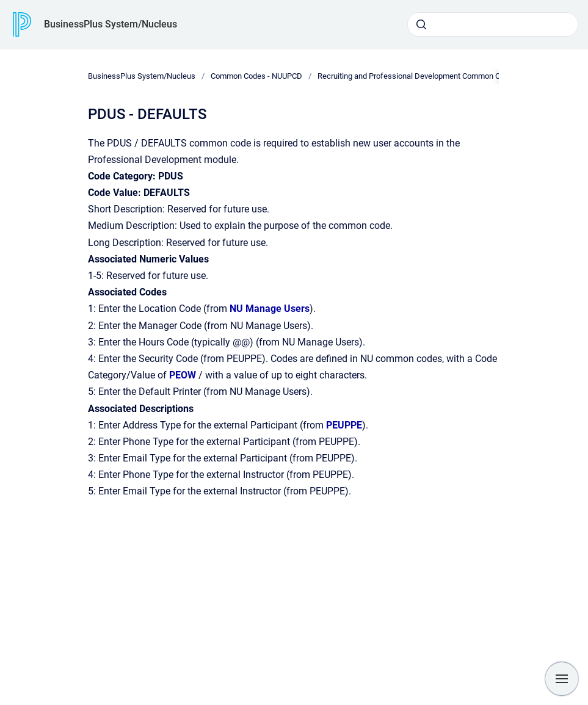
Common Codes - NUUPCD (256, 76)
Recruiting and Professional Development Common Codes (417, 76)
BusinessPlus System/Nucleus (111, 24)
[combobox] (493, 24)
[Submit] (421, 24)
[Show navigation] (562, 679)
